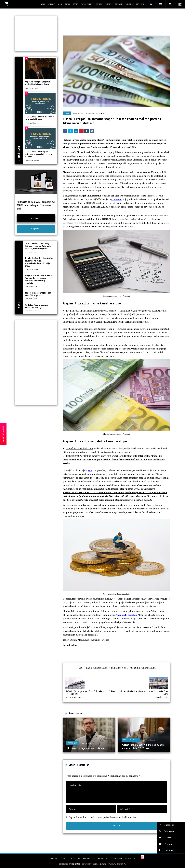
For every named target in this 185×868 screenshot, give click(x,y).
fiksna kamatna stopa (97, 668)
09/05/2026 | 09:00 (32, 160)
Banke (67, 113)
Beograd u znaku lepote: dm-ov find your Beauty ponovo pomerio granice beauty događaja (38, 279)
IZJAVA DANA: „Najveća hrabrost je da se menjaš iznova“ (40, 118)
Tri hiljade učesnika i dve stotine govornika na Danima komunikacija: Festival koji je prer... (39, 262)
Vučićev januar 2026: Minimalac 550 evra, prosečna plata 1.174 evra (143, 746)
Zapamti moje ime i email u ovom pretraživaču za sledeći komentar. (103, 817)
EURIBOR (116, 199)
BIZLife (80, 113)
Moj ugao (73, 743)
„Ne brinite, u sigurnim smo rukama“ (86, 748)
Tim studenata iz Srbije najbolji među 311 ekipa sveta (38, 294)
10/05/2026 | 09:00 (32, 123)
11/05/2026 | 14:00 (31, 269)
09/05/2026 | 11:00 (32, 88)
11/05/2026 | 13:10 (31, 298)
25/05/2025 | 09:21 (149, 740)
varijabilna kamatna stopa (143, 668)
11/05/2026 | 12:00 (31, 311)
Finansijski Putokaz (126, 615)
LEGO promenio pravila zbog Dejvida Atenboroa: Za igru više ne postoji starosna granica (38, 246)
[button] (171, 825)
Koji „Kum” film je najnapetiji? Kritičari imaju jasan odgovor (38, 83)
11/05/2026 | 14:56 (31, 252)
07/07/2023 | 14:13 (92, 113)
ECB (90, 470)
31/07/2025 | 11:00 (88, 743)
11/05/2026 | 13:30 (31, 286)
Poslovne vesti (131, 740)
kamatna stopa (119, 668)
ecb (81, 668)
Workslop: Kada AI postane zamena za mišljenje (36, 306)
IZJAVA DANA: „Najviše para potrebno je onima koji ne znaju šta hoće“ (39, 154)
